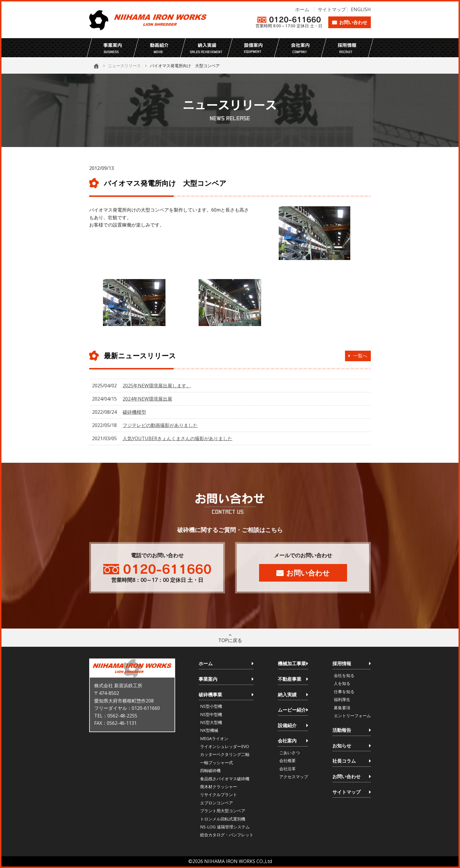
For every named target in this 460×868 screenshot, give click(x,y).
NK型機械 (209, 730)
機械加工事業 (292, 663)
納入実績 (287, 695)
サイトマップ (332, 9)
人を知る (342, 683)
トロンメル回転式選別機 (223, 819)
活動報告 (342, 730)
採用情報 (342, 663)
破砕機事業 (210, 695)
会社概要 (287, 760)
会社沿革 (287, 769)
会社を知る (344, 675)
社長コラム (344, 761)
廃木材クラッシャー (219, 787)
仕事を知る (344, 691)
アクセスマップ (294, 777)
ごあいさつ (290, 753)
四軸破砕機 (210, 770)
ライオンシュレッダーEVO (225, 746)
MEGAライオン (214, 738)
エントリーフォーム (352, 716)
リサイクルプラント (219, 794)
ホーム (302, 9)
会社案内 (287, 741)
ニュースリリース (124, 66)
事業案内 (208, 679)
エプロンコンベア (217, 803)
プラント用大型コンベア (223, 811)
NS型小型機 (211, 706)
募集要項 (342, 708)
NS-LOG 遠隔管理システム (225, 827)
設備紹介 (287, 725)
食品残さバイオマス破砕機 (225, 779)
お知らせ (342, 746)
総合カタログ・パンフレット (227, 835)
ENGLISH (361, 9)
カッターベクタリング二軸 (225, 754)
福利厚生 (342, 699)
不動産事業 (290, 679)
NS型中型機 (211, 714)
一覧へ (360, 356)
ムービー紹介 (292, 710)
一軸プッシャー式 (217, 763)
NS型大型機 (211, 722)
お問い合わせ (353, 22)
